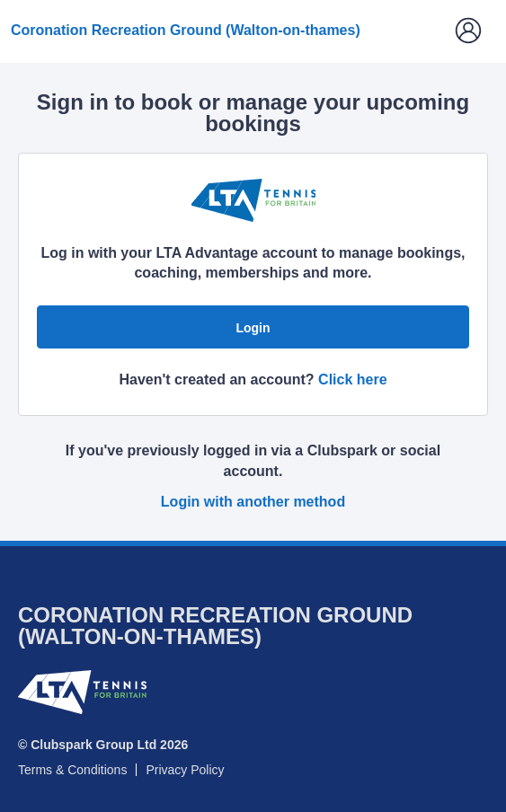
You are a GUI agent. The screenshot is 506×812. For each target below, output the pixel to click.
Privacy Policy (185, 770)
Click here (352, 380)
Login (253, 328)
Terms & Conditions (72, 770)
